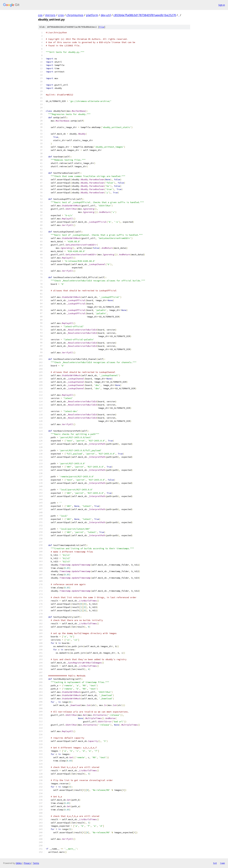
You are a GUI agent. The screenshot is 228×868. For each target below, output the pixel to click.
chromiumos (75, 15)
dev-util (106, 15)
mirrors (50, 15)
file (102, 27)
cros (61, 15)
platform (92, 15)
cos (40, 15)
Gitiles (19, 863)
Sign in (222, 5)
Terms (36, 863)
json (222, 863)
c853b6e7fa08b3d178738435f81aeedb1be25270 (145, 15)
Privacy (27, 863)
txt (215, 863)
